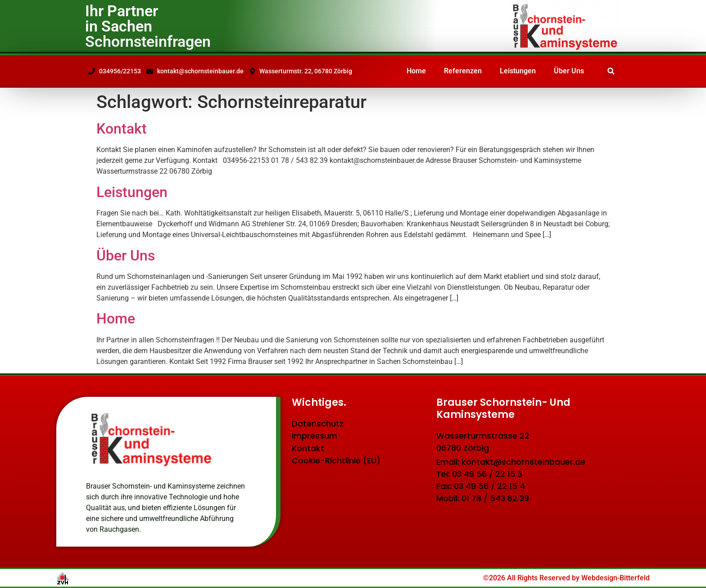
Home (416, 71)
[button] (611, 71)
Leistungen (518, 71)
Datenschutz (318, 424)
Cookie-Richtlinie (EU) (336, 462)
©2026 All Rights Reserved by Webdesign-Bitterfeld (566, 578)
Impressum (315, 437)
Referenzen (463, 71)
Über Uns (569, 71)
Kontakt (122, 129)
